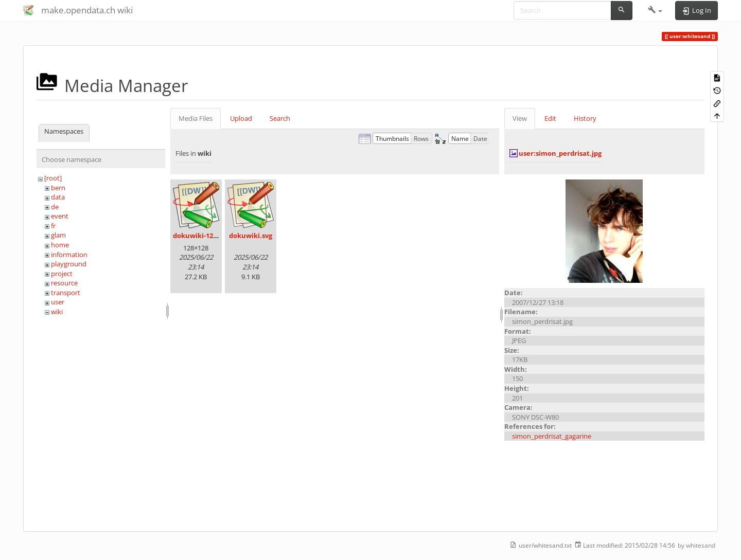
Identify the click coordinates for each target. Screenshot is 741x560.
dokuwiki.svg (251, 236)
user (58, 302)
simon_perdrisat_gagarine (552, 436)
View (520, 118)
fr (53, 226)
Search (280, 118)
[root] (53, 178)
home (60, 245)
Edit (550, 118)
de (55, 207)
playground (69, 264)
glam (58, 235)
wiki (57, 312)
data (58, 197)
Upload (241, 118)
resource (64, 283)
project (62, 274)
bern (58, 188)
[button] (655, 10)
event (60, 216)
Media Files (196, 118)
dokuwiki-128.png (202, 236)
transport (66, 293)
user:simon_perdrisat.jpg (560, 153)
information (69, 255)
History (585, 118)
